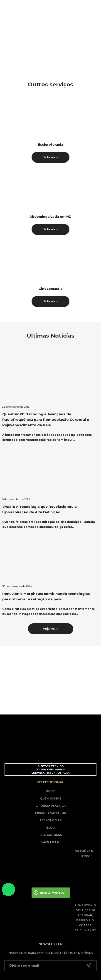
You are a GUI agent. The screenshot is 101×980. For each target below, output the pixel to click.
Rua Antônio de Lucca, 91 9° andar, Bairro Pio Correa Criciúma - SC (85, 918)
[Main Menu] (94, 19)
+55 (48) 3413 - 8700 (85, 853)
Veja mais (51, 629)
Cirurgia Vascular (51, 813)
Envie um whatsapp (53, 893)
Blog (51, 828)
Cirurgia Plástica (51, 806)
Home (50, 791)
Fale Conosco (50, 835)
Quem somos (51, 798)
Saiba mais (50, 157)
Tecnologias (50, 820)
